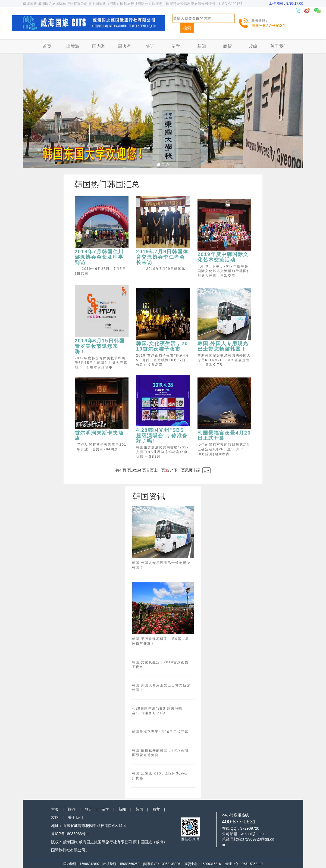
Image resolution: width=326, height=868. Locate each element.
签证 (150, 46)
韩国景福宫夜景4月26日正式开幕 (160, 732)
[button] (44, 116)
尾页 (189, 470)
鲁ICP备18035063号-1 (70, 834)
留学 (176, 46)
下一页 (179, 470)
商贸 (227, 46)
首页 (47, 46)
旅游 (72, 809)
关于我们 (279, 46)
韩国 (139, 809)
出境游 (73, 46)
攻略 (253, 46)
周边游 (124, 46)
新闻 (202, 46)
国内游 (99, 46)
